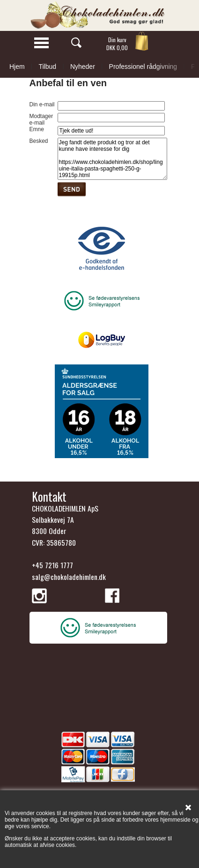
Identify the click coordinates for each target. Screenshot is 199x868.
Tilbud (47, 67)
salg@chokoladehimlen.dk (69, 577)
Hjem (17, 67)
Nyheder (83, 67)
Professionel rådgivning (143, 67)
